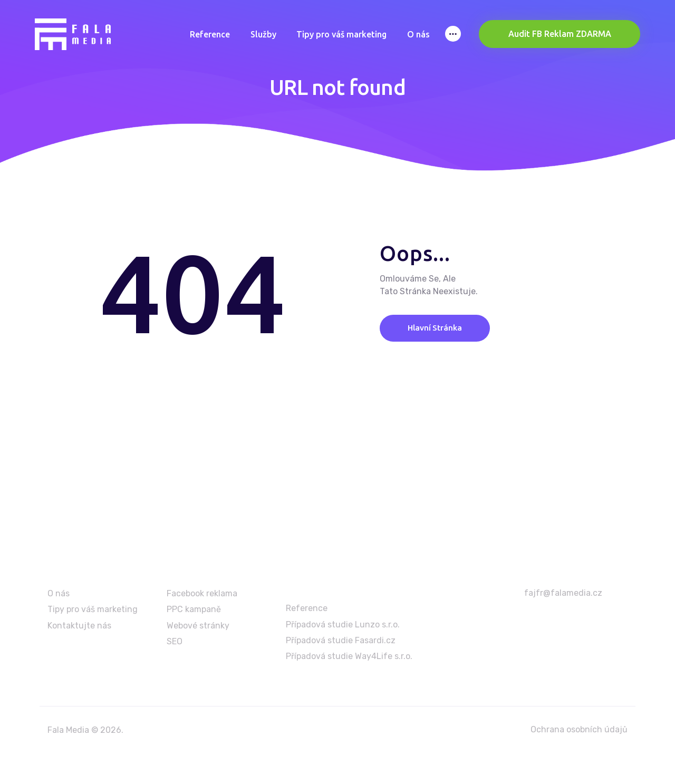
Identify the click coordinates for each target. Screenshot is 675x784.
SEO (175, 641)
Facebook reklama (202, 593)
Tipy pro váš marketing (93, 610)
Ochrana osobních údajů (579, 729)
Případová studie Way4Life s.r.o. (349, 657)
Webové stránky (198, 626)
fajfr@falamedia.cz (563, 593)
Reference (307, 608)
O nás (59, 593)
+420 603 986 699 (565, 621)
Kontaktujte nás (79, 626)
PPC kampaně (194, 610)
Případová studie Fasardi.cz (341, 640)
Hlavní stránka (439, 328)
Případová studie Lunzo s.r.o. (343, 625)
